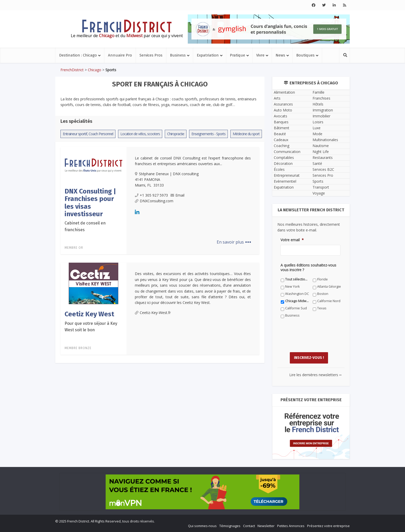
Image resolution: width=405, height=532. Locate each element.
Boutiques (305, 55)
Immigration (323, 110)
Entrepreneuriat (287, 175)
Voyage (319, 193)
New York (292, 287)
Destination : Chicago (78, 55)
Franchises (321, 98)
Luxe (317, 128)
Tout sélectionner (297, 279)
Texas (322, 308)
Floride (322, 279)
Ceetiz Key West (89, 314)
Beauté (280, 134)
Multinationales (325, 140)
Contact (249, 526)
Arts (277, 98)
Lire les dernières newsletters (315, 375)
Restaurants (323, 158)
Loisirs (318, 122)
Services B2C (323, 169)
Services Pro (323, 175)
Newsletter (266, 526)
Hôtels (318, 104)
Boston (323, 294)
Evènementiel (285, 181)
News (280, 55)
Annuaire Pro (120, 55)
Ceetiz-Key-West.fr (153, 313)
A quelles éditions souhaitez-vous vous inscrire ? (308, 268)
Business (178, 55)
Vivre (260, 55)
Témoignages (230, 526)
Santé (317, 163)
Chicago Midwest (297, 301)
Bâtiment (282, 128)
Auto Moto (283, 110)
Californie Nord (329, 301)
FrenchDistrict (72, 70)
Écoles (279, 169)
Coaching (282, 146)
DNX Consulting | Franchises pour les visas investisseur (90, 203)
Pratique (237, 55)
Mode (317, 134)
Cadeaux (281, 140)
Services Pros (151, 55)
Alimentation (284, 92)
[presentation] (320, 339)
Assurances (283, 104)
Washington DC (297, 294)
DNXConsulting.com (154, 201)
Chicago (95, 70)
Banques (281, 122)
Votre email (292, 240)
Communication (287, 152)
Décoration (283, 163)
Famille (318, 92)
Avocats (281, 116)
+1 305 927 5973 (151, 195)
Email (177, 195)
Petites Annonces (291, 526)
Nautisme (321, 146)
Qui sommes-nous (202, 526)
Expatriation (208, 55)
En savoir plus (234, 242)
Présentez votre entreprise (328, 526)
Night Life (321, 152)
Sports (318, 181)
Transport (321, 187)
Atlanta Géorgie (329, 287)
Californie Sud (296, 308)
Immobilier (321, 116)
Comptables (284, 158)
